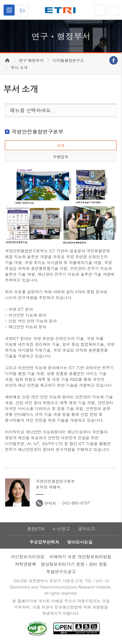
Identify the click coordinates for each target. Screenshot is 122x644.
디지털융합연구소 (68, 60)
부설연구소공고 (61, 571)
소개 (61, 145)
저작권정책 (26, 564)
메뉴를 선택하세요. (31, 110)
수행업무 (61, 157)
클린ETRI (36, 529)
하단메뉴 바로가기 (0, 0)
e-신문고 (61, 529)
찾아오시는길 (80, 542)
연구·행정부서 (31, 60)
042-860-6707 (76, 503)
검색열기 (113, 10)
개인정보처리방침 (28, 557)
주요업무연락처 (44, 542)
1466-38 (101, 581)
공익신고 (87, 529)
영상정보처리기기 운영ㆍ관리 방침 (74, 564)
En (22, 10)
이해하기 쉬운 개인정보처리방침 (81, 557)
